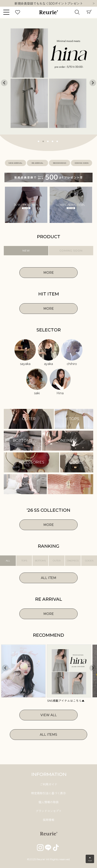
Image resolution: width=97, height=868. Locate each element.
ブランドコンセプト (49, 811)
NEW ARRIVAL (15, 163)
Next (94, 4)
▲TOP (90, 859)
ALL (8, 561)
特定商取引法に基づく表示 (48, 793)
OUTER (57, 561)
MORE (49, 273)
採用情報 (48, 820)
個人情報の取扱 (49, 802)
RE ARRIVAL (37, 163)
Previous (4, 83)
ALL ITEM (49, 578)
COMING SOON (82, 163)
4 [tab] (53, 141)
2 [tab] (43, 141)
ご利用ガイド (48, 784)
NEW (26, 251)
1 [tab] (39, 141)
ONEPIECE (73, 561)
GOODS (89, 561)
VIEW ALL (49, 715)
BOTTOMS (40, 561)
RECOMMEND (60, 163)
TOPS (24, 561)
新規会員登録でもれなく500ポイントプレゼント (49, 4)
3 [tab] (48, 141)
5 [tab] (57, 141)
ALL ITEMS (48, 735)
